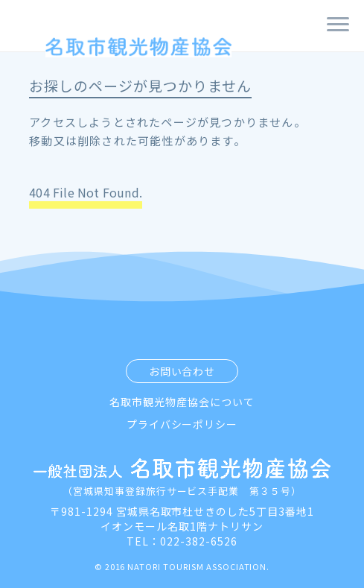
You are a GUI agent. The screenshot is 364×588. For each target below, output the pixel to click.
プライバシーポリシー (182, 424)
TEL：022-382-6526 (182, 541)
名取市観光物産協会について (182, 402)
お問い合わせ (182, 371)
